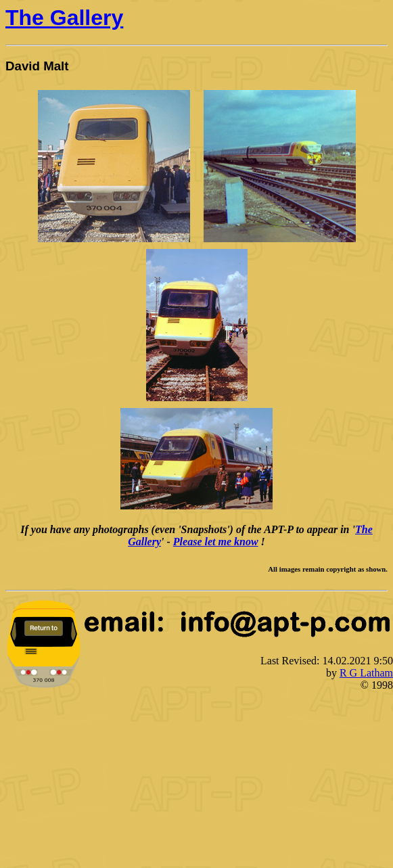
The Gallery (64, 18)
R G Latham (366, 673)
